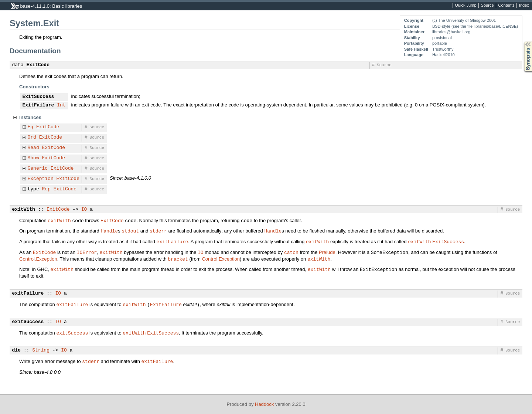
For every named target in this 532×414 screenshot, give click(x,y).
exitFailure (172, 241)
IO (84, 210)
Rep (46, 189)
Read (33, 148)
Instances (30, 117)
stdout (130, 231)
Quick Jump (465, 6)
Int (61, 105)
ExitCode (38, 65)
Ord (32, 138)
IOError (87, 252)
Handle (109, 231)
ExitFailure (38, 105)
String (41, 350)
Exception (41, 179)
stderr (158, 231)
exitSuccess (28, 322)
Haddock (264, 404)
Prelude (327, 252)
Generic (38, 169)
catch (291, 252)
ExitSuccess (38, 97)
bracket (178, 259)
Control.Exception (38, 259)
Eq (31, 127)
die (16, 350)
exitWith (24, 210)
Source (487, 6)
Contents (507, 6)
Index (524, 6)
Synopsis (522, 42)
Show (33, 158)
